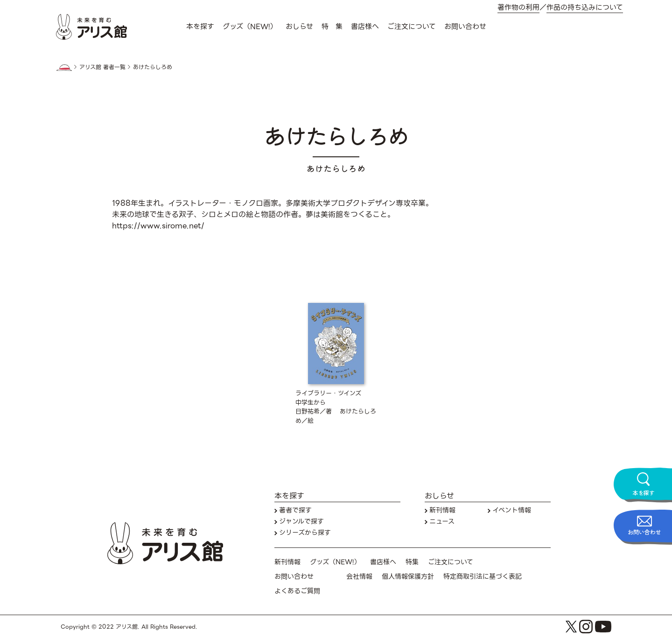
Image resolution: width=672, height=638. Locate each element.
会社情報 (359, 577)
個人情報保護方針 (408, 577)
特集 (412, 562)
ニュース (442, 522)
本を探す (200, 27)
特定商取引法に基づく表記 (483, 577)
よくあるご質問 (297, 591)
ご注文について (412, 27)
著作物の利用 (518, 8)
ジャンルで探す (301, 522)
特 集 (332, 27)
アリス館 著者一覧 (102, 67)
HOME (64, 68)
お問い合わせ (465, 27)
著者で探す (295, 510)
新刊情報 (442, 510)
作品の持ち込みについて (585, 8)
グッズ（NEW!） (250, 27)
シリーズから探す (305, 533)
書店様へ (365, 27)
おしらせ (299, 27)
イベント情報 (512, 510)
